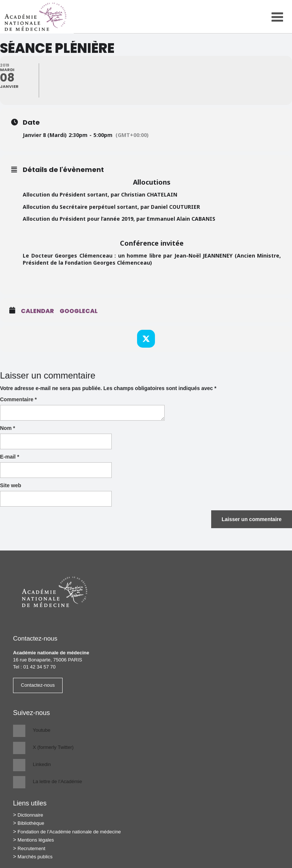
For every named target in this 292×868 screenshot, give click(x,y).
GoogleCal (79, 311)
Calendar (37, 311)
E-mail (9, 457)
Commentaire (18, 399)
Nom (7, 428)
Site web (11, 485)
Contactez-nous (38, 685)
